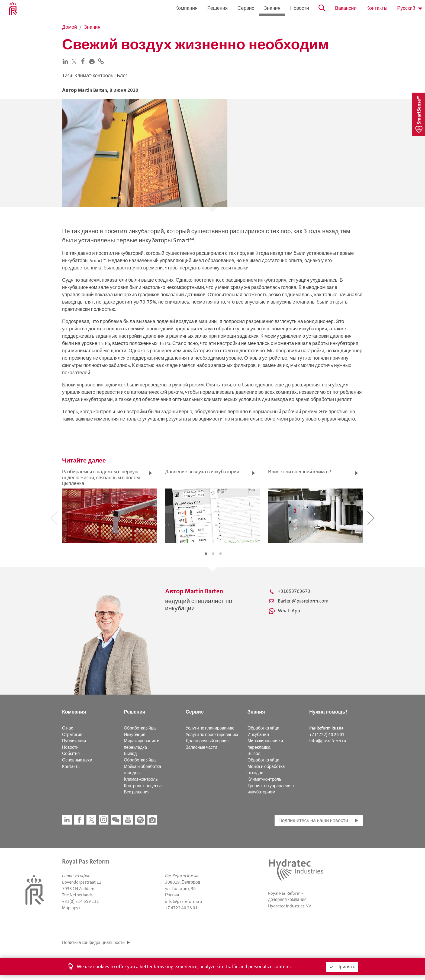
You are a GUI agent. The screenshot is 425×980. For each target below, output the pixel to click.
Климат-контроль (141, 779)
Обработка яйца (140, 728)
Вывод (130, 753)
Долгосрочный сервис (207, 741)
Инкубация (135, 735)
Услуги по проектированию (212, 735)
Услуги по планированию (210, 728)
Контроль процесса (143, 786)
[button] (93, 61)
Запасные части (201, 747)
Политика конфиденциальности (93, 942)
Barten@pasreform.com (303, 601)
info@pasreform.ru (328, 741)
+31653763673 (294, 591)
